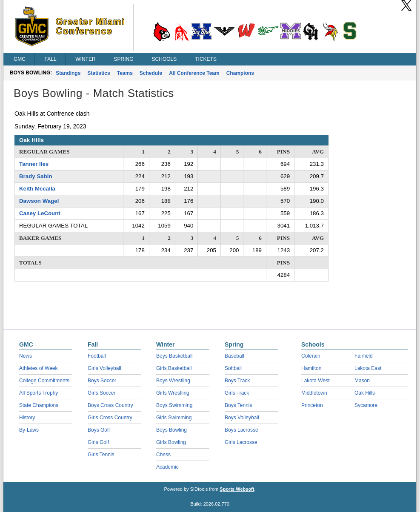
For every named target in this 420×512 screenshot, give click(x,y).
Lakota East (368, 368)
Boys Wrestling (173, 381)
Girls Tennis (101, 455)
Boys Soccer (102, 381)
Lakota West (315, 381)
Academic (167, 467)
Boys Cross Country (110, 405)
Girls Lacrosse (241, 442)
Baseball (234, 356)
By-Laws (29, 430)
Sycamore (366, 405)
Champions (240, 73)
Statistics (99, 73)
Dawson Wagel (39, 201)
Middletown (314, 393)
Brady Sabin (36, 176)
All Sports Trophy (39, 393)
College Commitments (44, 381)
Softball (233, 368)
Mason (362, 381)
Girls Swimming (174, 418)
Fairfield (364, 356)
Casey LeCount (40, 213)
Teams (125, 73)
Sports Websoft (237, 489)
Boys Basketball (174, 356)
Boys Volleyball (242, 418)
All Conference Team (194, 73)
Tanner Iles (34, 164)
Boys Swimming (174, 405)
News (26, 356)
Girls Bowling (171, 442)
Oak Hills (365, 393)
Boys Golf (99, 430)
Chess (163, 455)
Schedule (151, 73)
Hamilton (311, 368)
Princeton (312, 405)
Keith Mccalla (37, 189)
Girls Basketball (174, 368)
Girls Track (237, 393)
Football (97, 356)
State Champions (39, 405)
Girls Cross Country (110, 418)
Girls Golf (98, 442)
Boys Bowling (171, 430)
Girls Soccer (101, 393)
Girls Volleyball (104, 368)
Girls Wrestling (173, 393)
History (27, 418)
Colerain (311, 356)
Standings (68, 73)
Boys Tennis (238, 405)
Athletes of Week (39, 368)
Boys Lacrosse (241, 430)
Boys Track (237, 381)
